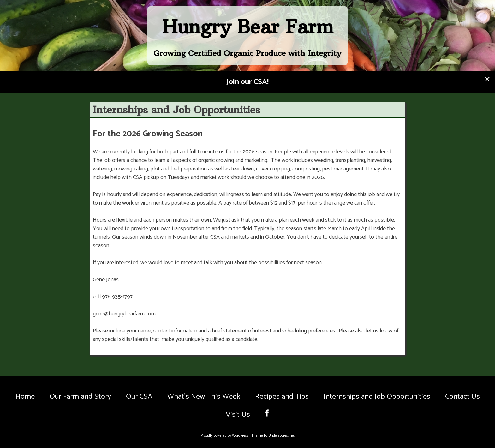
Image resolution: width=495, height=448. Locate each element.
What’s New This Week (204, 397)
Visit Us (238, 415)
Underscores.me (281, 436)
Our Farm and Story (80, 397)
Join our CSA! (247, 82)
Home (25, 397)
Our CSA (139, 397)
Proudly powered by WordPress (225, 436)
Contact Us (462, 397)
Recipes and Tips (282, 397)
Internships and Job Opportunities (377, 397)
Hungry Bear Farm (248, 27)
